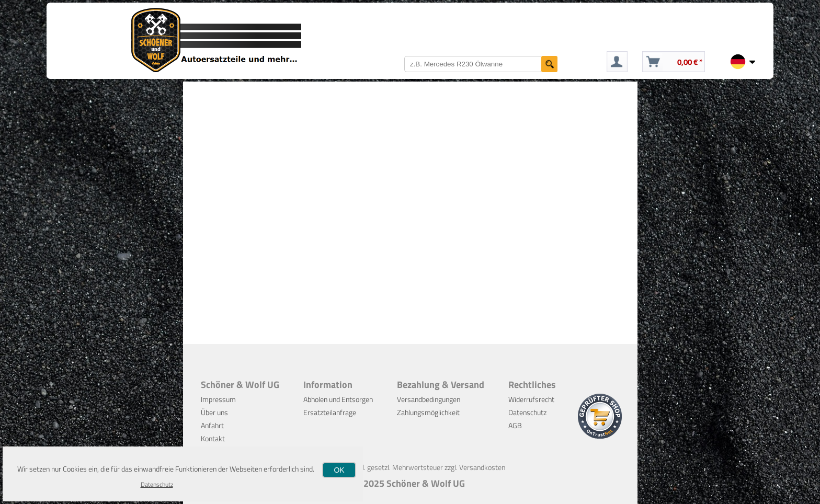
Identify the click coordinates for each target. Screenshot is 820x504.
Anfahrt (212, 425)
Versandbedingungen (429, 399)
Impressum (218, 399)
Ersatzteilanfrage (330, 412)
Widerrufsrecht (531, 399)
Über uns (214, 412)
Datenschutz (527, 412)
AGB (515, 425)
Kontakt (213, 438)
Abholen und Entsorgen (338, 399)
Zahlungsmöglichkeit (428, 412)
